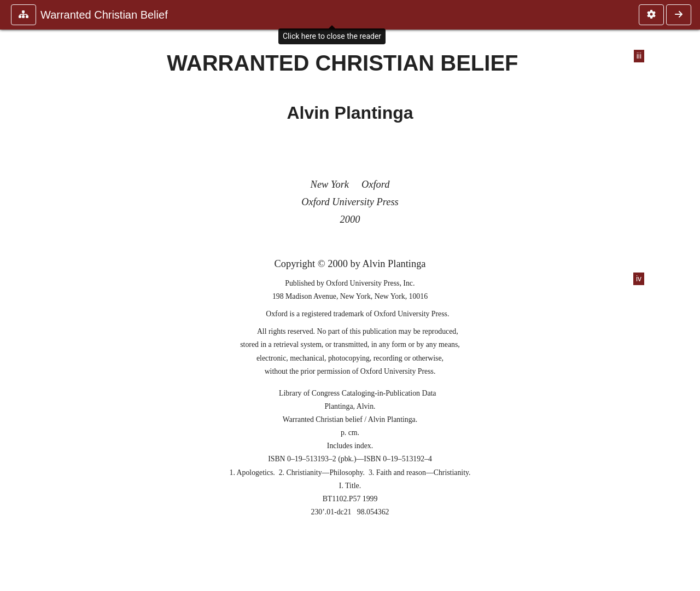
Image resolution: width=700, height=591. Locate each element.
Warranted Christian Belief (104, 15)
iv (639, 279)
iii (639, 56)
